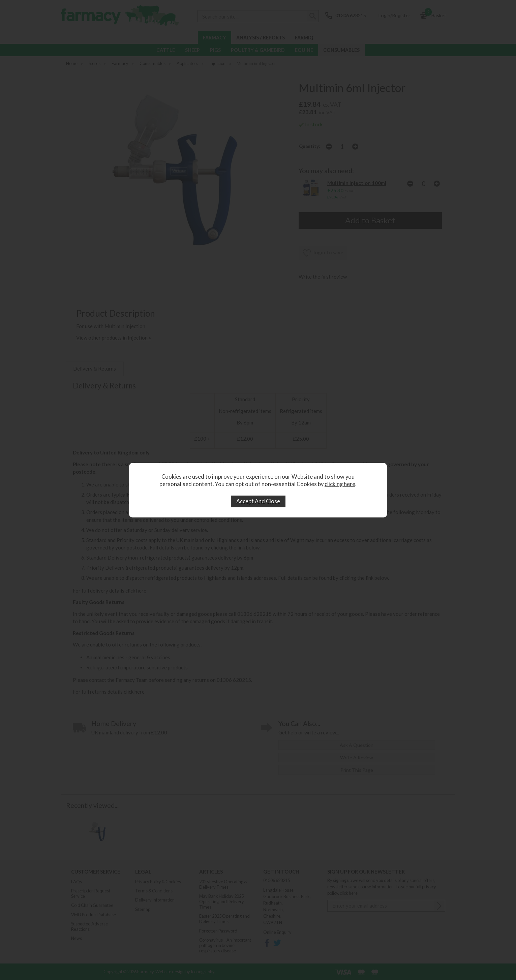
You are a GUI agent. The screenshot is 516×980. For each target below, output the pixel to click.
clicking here (340, 484)
